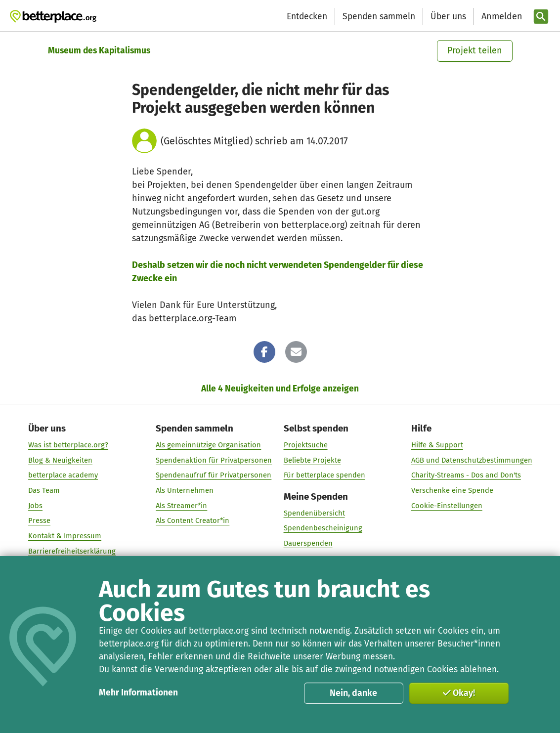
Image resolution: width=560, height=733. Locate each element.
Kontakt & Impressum (65, 535)
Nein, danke (353, 693)
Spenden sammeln (379, 17)
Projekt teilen (475, 50)
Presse (39, 520)
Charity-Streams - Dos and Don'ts (466, 475)
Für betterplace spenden (324, 475)
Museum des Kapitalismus (99, 51)
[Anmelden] (501, 17)
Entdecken (307, 17)
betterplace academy (63, 475)
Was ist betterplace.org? (68, 444)
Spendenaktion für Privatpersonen (214, 460)
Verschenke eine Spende (452, 490)
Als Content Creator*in (193, 520)
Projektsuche (305, 444)
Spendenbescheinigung (323, 528)
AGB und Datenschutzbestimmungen (471, 460)
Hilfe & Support (437, 444)
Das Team (44, 490)
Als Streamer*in (181, 505)
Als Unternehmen (185, 490)
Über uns (448, 17)
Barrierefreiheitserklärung (72, 551)
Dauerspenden (308, 543)
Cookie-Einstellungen (446, 505)
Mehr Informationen (138, 693)
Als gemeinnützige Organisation (208, 444)
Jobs (35, 505)
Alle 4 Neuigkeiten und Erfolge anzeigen (280, 389)
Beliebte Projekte (312, 460)
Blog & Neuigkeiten (60, 460)
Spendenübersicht (314, 513)
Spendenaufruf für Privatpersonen (214, 475)
